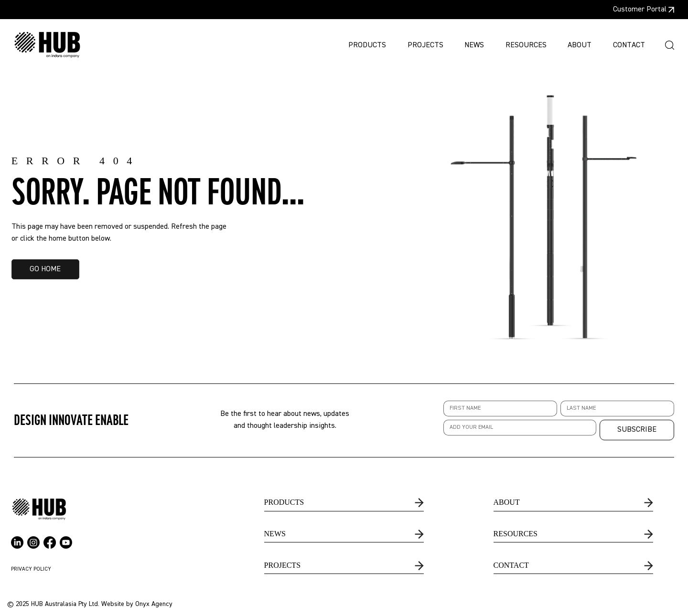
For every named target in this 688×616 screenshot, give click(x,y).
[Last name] (614, 409)
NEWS (275, 534)
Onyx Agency (154, 604)
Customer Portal (640, 10)
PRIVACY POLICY (31, 569)
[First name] (497, 409)
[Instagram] (33, 542)
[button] (670, 45)
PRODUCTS (284, 502)
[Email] (517, 428)
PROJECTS (282, 565)
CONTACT (511, 565)
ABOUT (507, 502)
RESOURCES (516, 534)
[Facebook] (50, 542)
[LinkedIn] (17, 542)
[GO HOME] (45, 269)
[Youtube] (66, 542)
